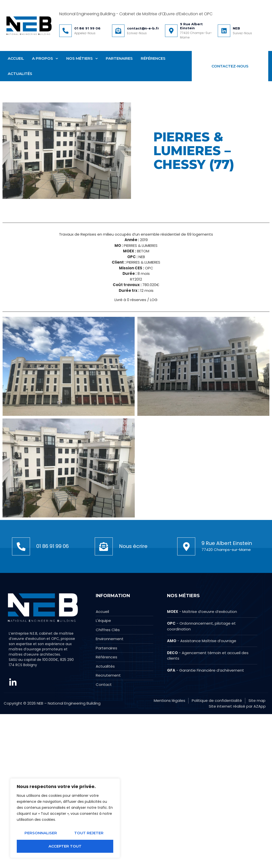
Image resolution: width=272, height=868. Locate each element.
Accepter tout (65, 846)
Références (153, 58)
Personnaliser (41, 833)
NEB (236, 28)
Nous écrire (133, 658)
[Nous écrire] (104, 659)
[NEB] (224, 31)
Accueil (16, 58)
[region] (65, 818)
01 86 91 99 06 (87, 28)
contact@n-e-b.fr (143, 28)
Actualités (20, 74)
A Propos (45, 59)
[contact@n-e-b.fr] (118, 31)
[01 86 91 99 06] (65, 31)
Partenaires (119, 58)
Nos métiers (82, 59)
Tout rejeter (89, 833)
